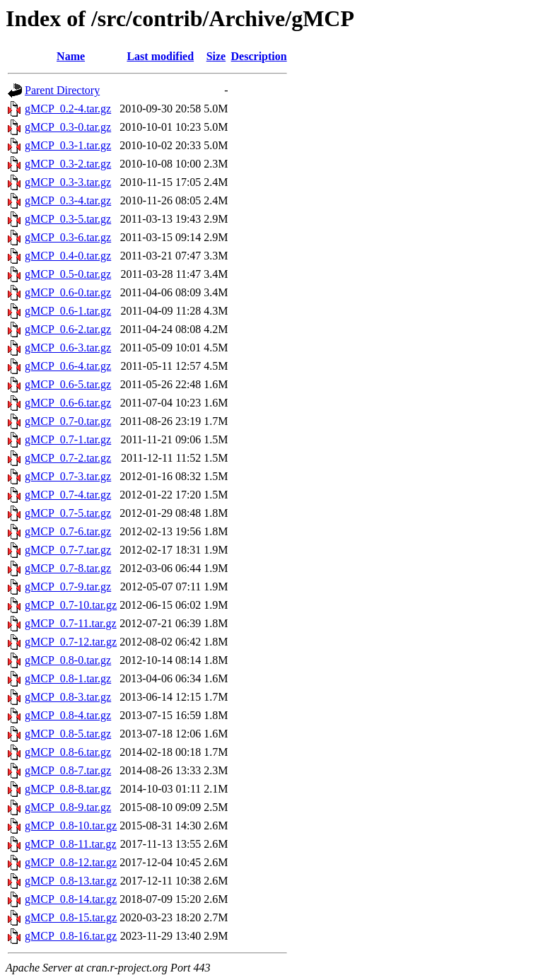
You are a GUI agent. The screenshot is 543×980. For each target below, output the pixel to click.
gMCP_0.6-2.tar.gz (68, 329)
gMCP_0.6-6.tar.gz (68, 403)
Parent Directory (62, 90)
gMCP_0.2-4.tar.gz (68, 109)
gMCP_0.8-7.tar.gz (68, 770)
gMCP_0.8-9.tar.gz (68, 807)
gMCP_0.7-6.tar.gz (68, 531)
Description (259, 56)
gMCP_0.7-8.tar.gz (68, 568)
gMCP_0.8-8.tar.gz (68, 789)
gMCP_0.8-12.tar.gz (71, 862)
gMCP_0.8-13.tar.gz (71, 881)
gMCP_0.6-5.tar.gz (68, 384)
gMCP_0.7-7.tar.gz (68, 550)
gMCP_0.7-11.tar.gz (71, 623)
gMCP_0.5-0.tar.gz (68, 274)
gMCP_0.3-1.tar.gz (68, 145)
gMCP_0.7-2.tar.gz (68, 458)
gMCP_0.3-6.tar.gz (68, 237)
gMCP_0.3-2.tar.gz (68, 164)
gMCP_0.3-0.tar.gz (68, 127)
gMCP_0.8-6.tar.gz (68, 752)
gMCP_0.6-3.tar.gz (68, 348)
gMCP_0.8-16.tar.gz (71, 936)
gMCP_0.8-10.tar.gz (71, 826)
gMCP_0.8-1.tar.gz (68, 678)
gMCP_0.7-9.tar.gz (68, 587)
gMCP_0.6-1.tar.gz (68, 311)
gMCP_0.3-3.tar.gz (68, 182)
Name (71, 56)
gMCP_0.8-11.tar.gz (71, 844)
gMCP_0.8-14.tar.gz (71, 899)
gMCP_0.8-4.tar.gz (68, 715)
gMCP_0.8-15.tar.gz (71, 917)
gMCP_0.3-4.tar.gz (68, 200)
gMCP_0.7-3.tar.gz (68, 476)
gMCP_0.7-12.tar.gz (71, 642)
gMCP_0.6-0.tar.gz (68, 292)
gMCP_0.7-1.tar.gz (68, 439)
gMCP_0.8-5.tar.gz (68, 734)
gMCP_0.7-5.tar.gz (68, 513)
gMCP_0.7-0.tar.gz (68, 421)
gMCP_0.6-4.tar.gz (68, 366)
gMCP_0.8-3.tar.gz (68, 697)
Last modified (160, 56)
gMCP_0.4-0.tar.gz (68, 256)
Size (216, 56)
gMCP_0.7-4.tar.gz (68, 495)
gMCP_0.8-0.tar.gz (68, 660)
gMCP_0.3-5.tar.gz (68, 219)
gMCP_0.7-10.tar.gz (71, 605)
